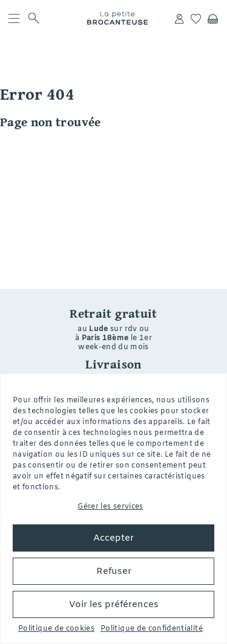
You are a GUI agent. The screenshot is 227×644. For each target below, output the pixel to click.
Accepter (113, 538)
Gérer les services (110, 507)
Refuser (114, 572)
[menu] (14, 18)
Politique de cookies (56, 629)
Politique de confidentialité (152, 629)
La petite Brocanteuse (118, 18)
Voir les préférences (114, 605)
